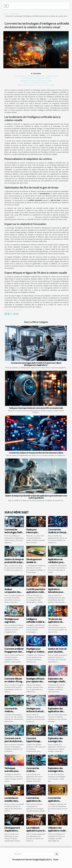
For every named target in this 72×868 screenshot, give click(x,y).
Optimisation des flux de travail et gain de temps (36, 80)
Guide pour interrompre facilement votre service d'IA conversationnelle (36, 408)
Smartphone (18, 859)
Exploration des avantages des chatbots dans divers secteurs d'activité (58, 743)
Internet (28, 859)
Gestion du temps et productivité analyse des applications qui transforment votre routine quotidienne (36, 497)
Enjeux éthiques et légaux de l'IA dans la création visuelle (36, 85)
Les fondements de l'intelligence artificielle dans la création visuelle (36, 76)
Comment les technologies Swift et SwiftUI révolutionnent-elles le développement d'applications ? (36, 364)
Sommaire (37, 74)
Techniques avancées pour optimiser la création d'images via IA (14, 772)
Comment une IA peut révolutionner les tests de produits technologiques (14, 743)
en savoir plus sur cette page (25, 217)
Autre (56, 859)
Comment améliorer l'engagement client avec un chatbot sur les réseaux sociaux (14, 653)
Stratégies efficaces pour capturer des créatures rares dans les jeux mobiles (36, 683)
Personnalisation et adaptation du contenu (36, 78)
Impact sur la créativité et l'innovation (36, 83)
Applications (14, 14)
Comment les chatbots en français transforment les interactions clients (36, 453)
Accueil (6, 14)
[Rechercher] (34, 854)
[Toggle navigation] (6, 6)
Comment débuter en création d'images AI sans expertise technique (14, 683)
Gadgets (36, 859)
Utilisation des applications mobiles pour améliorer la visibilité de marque (58, 832)
